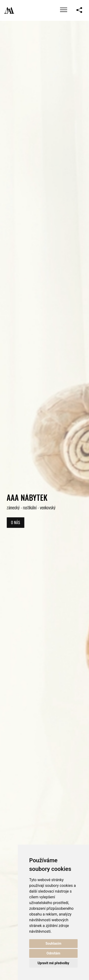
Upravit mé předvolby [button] (53, 963)
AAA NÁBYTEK (27, 497)
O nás (15, 523)
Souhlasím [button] (54, 943)
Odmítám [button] (53, 953)
